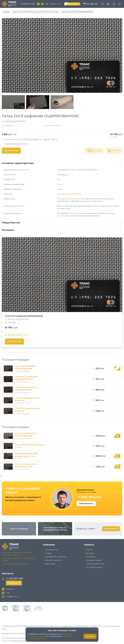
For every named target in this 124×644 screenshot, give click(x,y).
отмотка (73, 214)
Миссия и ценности (54, 560)
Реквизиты (91, 556)
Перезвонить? (72, 4)
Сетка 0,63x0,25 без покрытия (29, 444)
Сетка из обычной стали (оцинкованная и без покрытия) (31, 12)
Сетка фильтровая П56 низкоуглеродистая (26, 455)
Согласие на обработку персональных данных (19, 559)
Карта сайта (50, 563)
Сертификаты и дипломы (56, 556)
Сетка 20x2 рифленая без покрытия (27, 410)
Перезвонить (86, 503)
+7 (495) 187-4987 (27, 4)
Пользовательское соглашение (15, 563)
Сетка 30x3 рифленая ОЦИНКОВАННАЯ (25, 389)
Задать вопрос (111, 528)
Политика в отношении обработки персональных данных (17, 553)
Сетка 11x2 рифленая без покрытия (27, 399)
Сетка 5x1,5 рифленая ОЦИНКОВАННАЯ (25, 434)
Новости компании (19, 528)
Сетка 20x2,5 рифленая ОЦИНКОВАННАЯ (26, 378)
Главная (6, 12)
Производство (51, 549)
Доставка (90, 553)
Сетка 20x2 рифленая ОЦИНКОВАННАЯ (25, 367)
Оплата (89, 549)
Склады (48, 553)
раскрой (61, 216)
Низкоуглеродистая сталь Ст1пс (71, 199)
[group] (62, 56)
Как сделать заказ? (94, 567)
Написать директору (95, 563)
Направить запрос (94, 560)
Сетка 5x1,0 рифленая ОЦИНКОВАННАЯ (25, 465)
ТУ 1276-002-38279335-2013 (69, 194)
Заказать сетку (11, 151)
